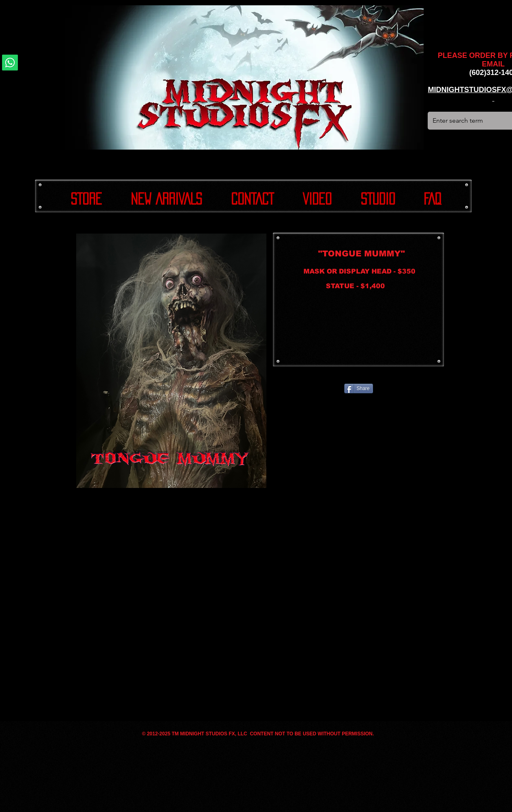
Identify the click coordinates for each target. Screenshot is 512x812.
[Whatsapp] (10, 63)
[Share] (359, 388)
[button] (171, 361)
